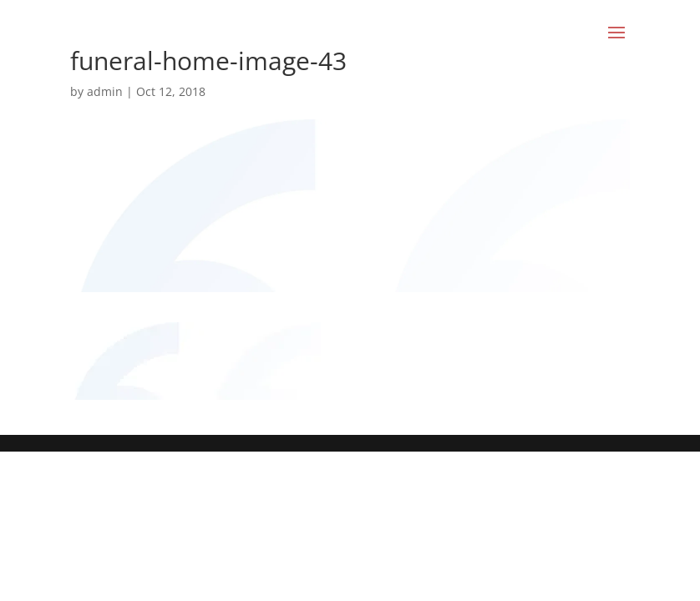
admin (105, 91)
